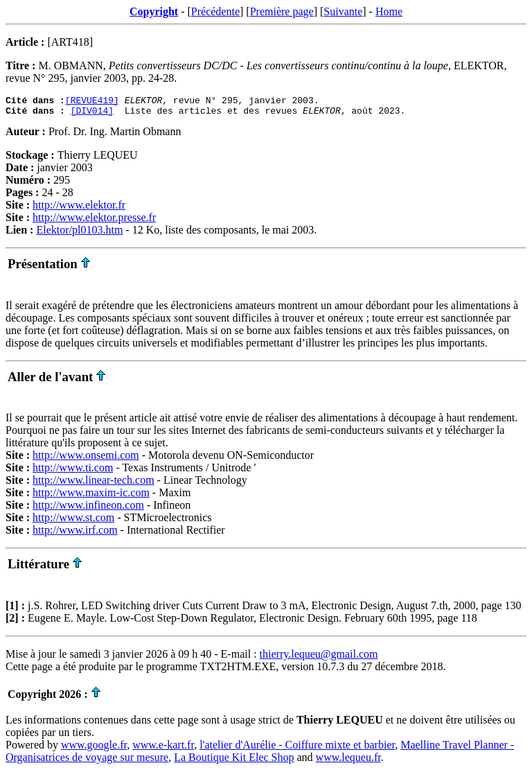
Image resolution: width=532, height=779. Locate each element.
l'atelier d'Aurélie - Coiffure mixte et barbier (297, 749)
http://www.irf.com (75, 534)
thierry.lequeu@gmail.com (319, 658)
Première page (282, 11)
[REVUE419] (92, 102)
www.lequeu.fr (348, 761)
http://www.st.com (73, 522)
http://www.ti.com (73, 472)
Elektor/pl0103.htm (79, 234)
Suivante (343, 11)
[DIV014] (92, 114)
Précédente (215, 11)
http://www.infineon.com (88, 509)
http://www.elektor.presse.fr (94, 221)
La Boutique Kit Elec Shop (234, 761)
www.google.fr (94, 749)
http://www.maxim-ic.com (91, 497)
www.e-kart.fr (163, 749)
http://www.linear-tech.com (93, 484)
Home (389, 11)
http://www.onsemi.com (86, 459)
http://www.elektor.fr (79, 209)
